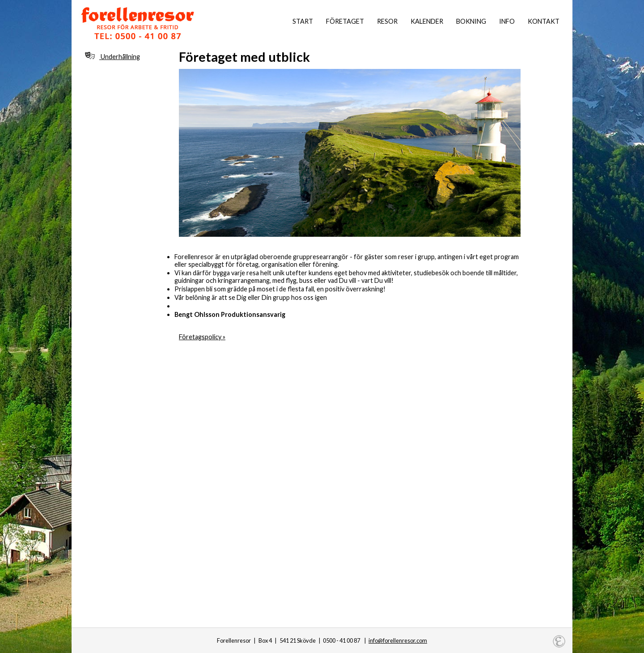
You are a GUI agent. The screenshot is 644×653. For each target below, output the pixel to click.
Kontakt (544, 21)
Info (507, 21)
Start (303, 21)
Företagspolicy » (202, 337)
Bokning (471, 21)
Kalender (427, 21)
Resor (387, 21)
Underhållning (112, 56)
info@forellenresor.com (398, 640)
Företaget (345, 21)
